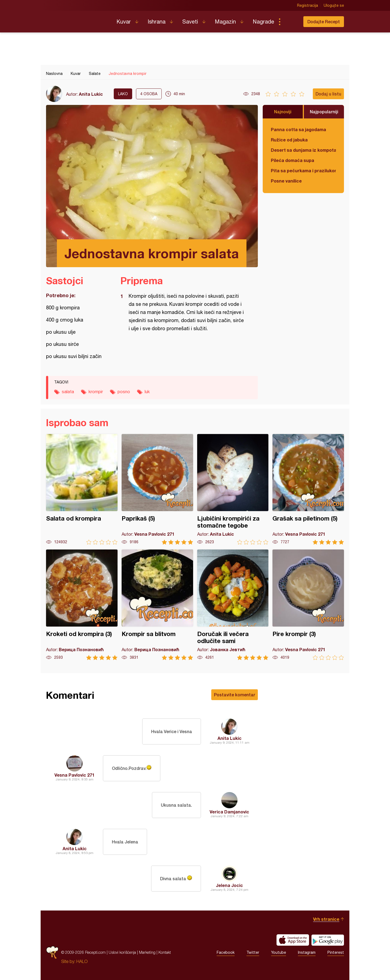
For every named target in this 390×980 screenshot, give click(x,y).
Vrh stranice (326, 919)
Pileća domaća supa (292, 160)
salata (68, 392)
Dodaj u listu (328, 94)
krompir (96, 392)
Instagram (307, 952)
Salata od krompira (82, 489)
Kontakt (165, 952)
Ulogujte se (334, 5)
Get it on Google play (328, 940)
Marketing (147, 952)
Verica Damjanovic (229, 812)
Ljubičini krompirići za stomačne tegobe (233, 489)
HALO (82, 961)
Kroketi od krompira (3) (82, 605)
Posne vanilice (286, 181)
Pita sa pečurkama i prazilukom (303, 170)
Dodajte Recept (324, 21)
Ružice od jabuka (289, 140)
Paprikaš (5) (157, 489)
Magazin (225, 21)
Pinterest (336, 952)
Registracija (308, 5)
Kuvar (124, 21)
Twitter (253, 952)
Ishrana (157, 21)
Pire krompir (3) (308, 605)
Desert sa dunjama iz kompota (303, 150)
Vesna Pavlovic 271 (74, 775)
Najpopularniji (324, 112)
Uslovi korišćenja (122, 952)
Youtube (279, 952)
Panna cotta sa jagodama (298, 129)
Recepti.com (77, 19)
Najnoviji (283, 112)
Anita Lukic (91, 94)
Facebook (226, 952)
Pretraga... (290, 22)
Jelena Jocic (229, 885)
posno (124, 392)
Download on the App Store (293, 940)
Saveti (190, 21)
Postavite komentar (235, 695)
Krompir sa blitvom (157, 605)
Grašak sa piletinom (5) (308, 489)
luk (147, 392)
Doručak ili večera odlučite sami (233, 605)
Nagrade (263, 21)
